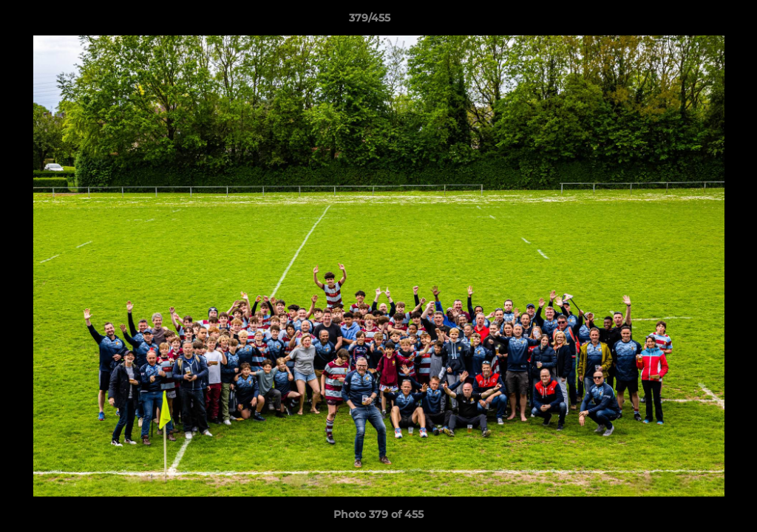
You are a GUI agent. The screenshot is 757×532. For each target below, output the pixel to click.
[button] (695, 21)
